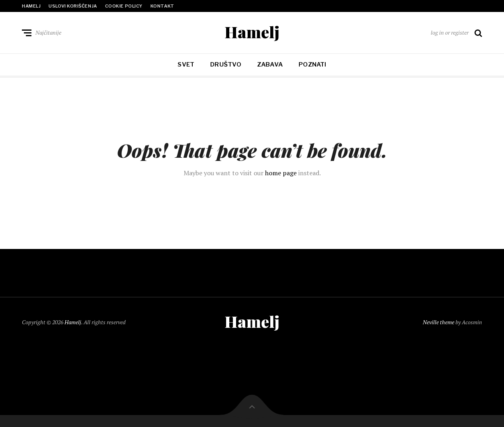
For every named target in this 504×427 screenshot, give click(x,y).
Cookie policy (124, 6)
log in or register (450, 32)
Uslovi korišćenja (73, 6)
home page (281, 173)
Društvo (226, 65)
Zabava (270, 65)
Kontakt (162, 6)
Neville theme (439, 322)
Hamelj (31, 6)
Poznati (313, 65)
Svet (186, 65)
